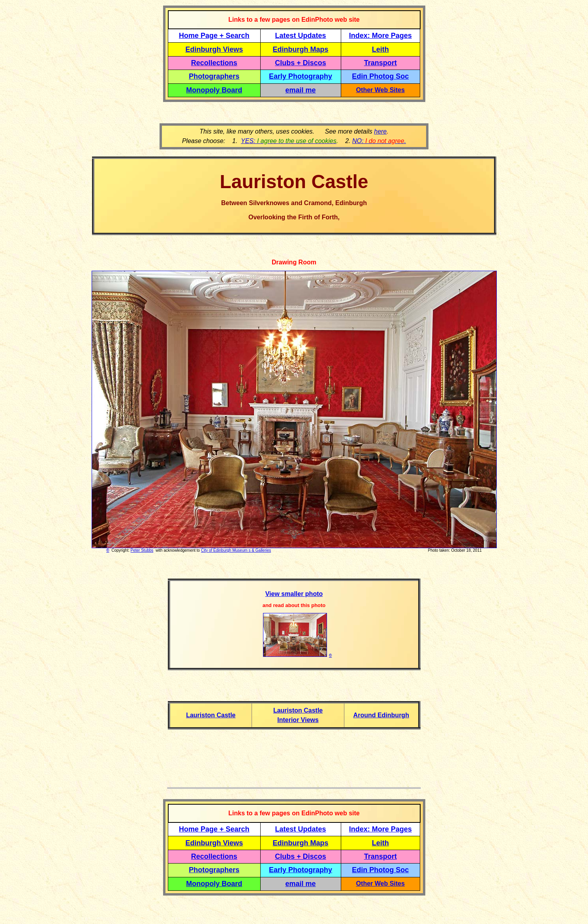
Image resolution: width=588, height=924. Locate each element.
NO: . (379, 141)
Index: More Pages (380, 36)
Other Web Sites (380, 90)
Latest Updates (301, 36)
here (380, 131)
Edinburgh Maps (301, 49)
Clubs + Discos (301, 63)
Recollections (214, 63)
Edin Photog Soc (380, 76)
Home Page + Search (214, 36)
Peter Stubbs (142, 550)
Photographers (214, 76)
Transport (380, 63)
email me (301, 90)
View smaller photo (294, 594)
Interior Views (298, 720)
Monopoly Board (214, 90)
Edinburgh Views (214, 49)
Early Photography (301, 76)
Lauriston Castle (211, 715)
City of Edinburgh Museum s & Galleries (236, 550)
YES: (289, 141)
